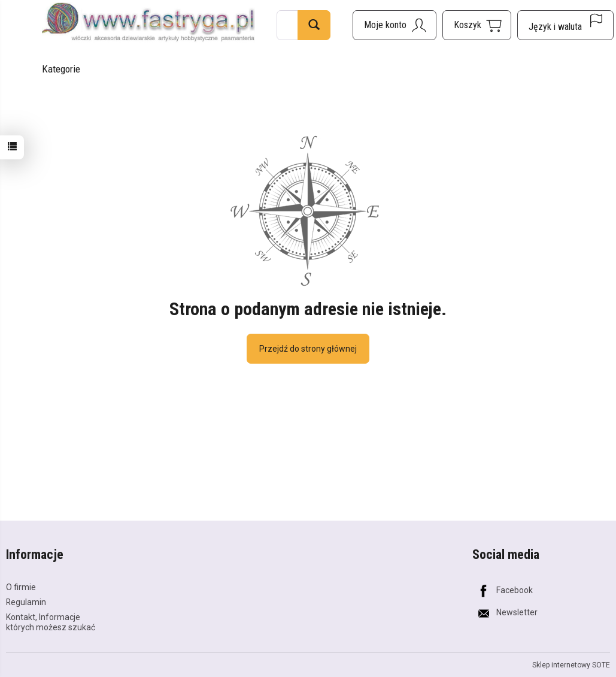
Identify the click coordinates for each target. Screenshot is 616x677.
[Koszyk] (477, 25)
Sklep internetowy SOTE (571, 665)
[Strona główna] (148, 23)
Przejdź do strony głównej (308, 349)
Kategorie (61, 69)
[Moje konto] (395, 25)
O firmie (21, 587)
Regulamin (26, 602)
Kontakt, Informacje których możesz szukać (51, 622)
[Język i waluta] (565, 25)
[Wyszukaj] (314, 25)
